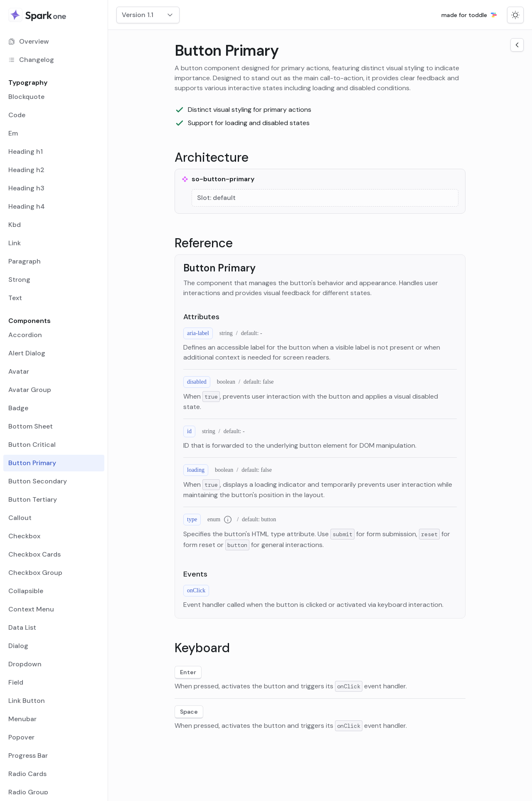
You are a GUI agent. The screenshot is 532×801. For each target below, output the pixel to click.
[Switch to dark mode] (515, 15)
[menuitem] (54, 42)
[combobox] (148, 15)
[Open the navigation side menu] (517, 45)
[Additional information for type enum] (228, 520)
